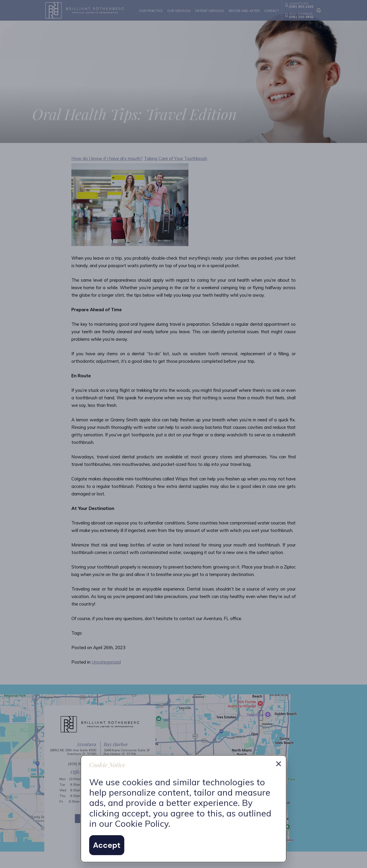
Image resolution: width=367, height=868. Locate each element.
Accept (107, 845)
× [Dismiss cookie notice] (279, 763)
